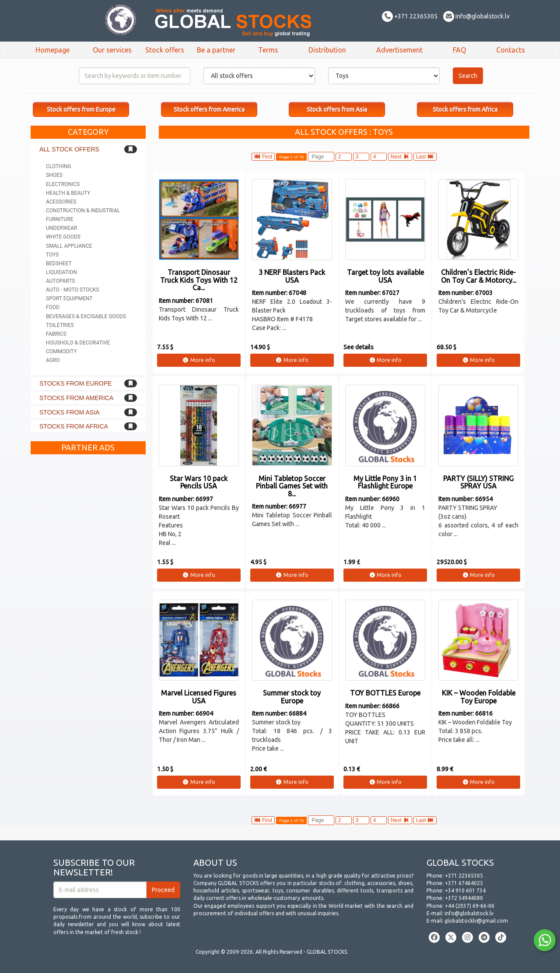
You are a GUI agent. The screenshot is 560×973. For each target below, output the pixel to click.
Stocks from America (76, 398)
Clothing (59, 166)
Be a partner (216, 50)
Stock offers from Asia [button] (337, 109)
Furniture (60, 219)
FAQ (459, 50)
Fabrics (56, 334)
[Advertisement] (88, 590)
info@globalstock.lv (476, 16)
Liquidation (61, 272)
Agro (53, 360)
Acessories (61, 202)
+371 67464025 (464, 883)
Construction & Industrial (83, 211)
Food (53, 307)
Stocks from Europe (75, 383)
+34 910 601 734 (465, 890)
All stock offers (69, 149)
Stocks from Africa (74, 426)
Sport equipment (69, 299)
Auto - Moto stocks (73, 290)
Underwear (61, 228)
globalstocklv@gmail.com (476, 921)
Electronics (63, 184)
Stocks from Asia (69, 412)
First (263, 157)
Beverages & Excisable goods (86, 316)
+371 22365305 (410, 16)
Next (400, 157)
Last (425, 157)
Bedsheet (59, 263)
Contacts (511, 50)
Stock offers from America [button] (209, 109)
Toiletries (60, 325)
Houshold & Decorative (78, 343)
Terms (268, 50)
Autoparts (60, 281)
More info (199, 360)
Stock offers (165, 50)
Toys (52, 255)
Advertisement (399, 50)
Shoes (54, 175)
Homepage (52, 50)
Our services (112, 50)
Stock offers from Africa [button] (465, 109)
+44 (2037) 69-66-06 (470, 906)
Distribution (327, 50)
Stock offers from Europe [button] (81, 109)
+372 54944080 (464, 898)
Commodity (61, 351)
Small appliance (69, 246)
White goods (63, 237)
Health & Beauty (68, 193)
